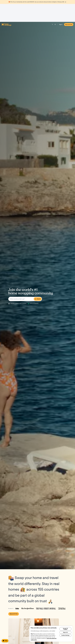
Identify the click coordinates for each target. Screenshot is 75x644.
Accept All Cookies (65, 629)
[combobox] (25, 281)
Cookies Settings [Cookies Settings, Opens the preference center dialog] (65, 636)
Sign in (61, 7)
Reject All (65, 633)
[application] (6, 641)
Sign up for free (69, 7)
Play (34, 615)
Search (38, 281)
